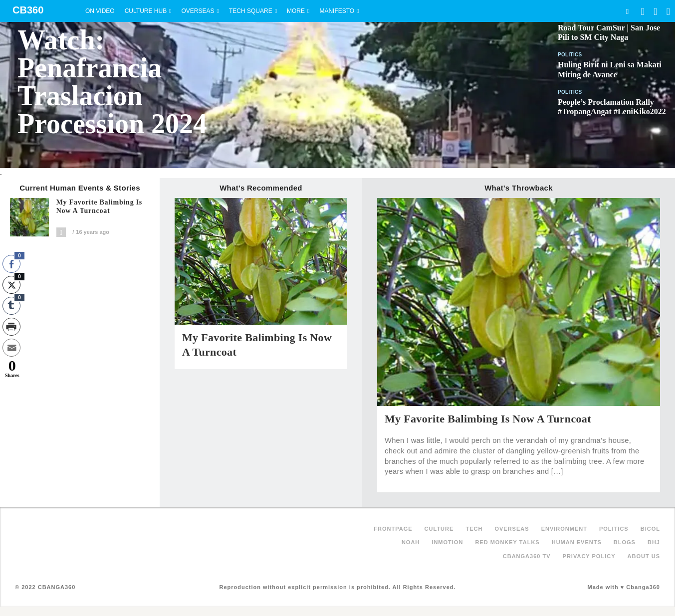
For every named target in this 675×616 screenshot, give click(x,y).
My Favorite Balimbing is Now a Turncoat (99, 207)
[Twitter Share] (11, 285)
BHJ (654, 542)
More (296, 11)
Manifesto (337, 11)
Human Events (577, 542)
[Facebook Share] (11, 264)
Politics (570, 55)
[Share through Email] (11, 348)
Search (627, 11)
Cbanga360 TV (527, 556)
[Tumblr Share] (11, 306)
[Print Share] (11, 327)
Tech (474, 529)
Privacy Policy (589, 556)
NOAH (411, 542)
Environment (564, 529)
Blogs (625, 542)
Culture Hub (146, 11)
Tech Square (251, 11)
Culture (439, 529)
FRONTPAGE (393, 529)
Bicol (650, 529)
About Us (644, 556)
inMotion (447, 542)
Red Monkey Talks (507, 542)
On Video (100, 11)
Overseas (198, 11)
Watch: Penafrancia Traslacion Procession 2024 (112, 82)
